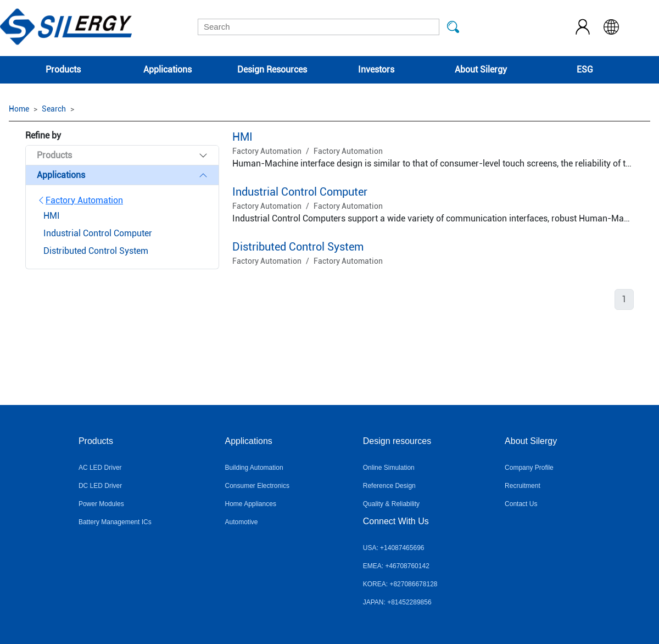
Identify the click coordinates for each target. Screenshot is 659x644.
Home (19, 109)
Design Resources (272, 70)
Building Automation (254, 468)
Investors (376, 70)
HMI (242, 137)
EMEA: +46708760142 (396, 566)
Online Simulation (389, 468)
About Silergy (481, 70)
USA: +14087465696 (394, 548)
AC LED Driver (100, 468)
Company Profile (529, 468)
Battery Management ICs (115, 522)
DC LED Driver (100, 486)
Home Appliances (251, 504)
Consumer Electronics (257, 486)
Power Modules (101, 504)
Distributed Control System (298, 247)
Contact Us (521, 504)
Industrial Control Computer (300, 192)
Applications (167, 70)
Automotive (242, 522)
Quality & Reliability (391, 504)
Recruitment (523, 486)
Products (63, 70)
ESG (585, 70)
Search (54, 109)
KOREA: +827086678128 (400, 584)
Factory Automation (80, 200)
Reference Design (389, 486)
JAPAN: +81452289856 (397, 602)
